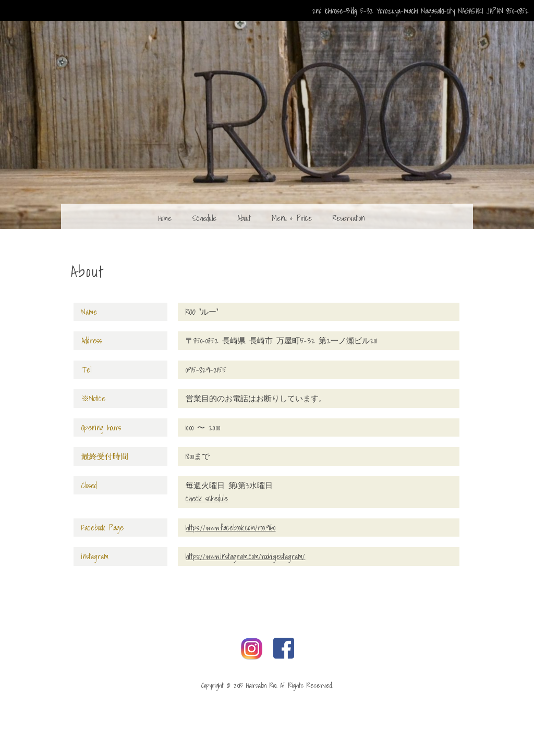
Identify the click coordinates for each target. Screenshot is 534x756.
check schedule (207, 498)
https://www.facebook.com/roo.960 (230, 527)
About (244, 218)
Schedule (204, 218)
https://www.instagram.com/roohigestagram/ (245, 556)
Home (165, 218)
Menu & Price (292, 218)
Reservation (349, 218)
